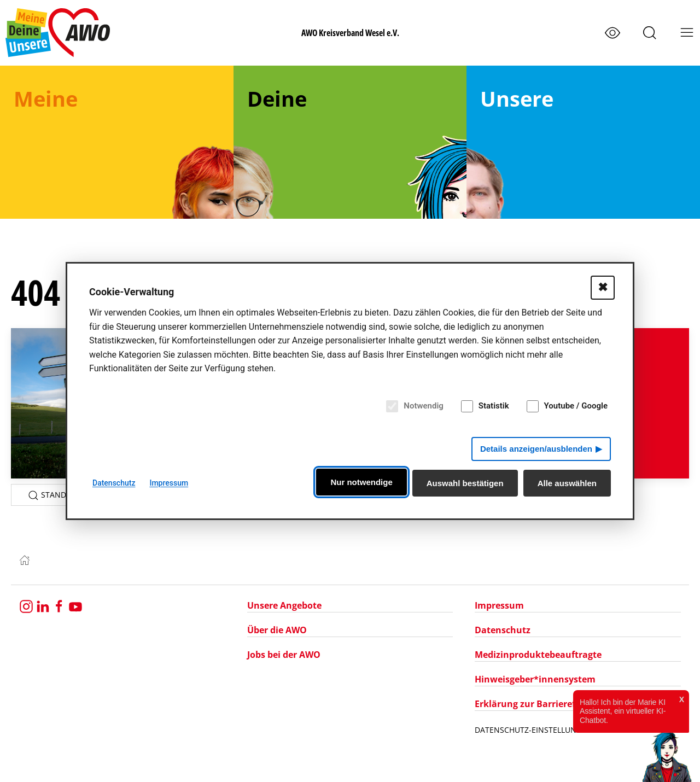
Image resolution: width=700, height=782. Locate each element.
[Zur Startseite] (25, 559)
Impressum (169, 483)
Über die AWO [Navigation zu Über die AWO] (277, 630)
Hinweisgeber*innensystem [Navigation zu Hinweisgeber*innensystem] (535, 679)
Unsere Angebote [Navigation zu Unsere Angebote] (284, 605)
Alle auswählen (567, 483)
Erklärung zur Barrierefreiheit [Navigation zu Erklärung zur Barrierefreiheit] (539, 704)
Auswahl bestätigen (465, 483)
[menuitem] (117, 142)
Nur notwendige (361, 482)
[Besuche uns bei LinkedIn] (43, 605)
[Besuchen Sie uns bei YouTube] (75, 605)
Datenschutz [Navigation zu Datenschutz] (503, 630)
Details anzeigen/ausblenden (536, 449)
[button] (650, 33)
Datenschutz (114, 483)
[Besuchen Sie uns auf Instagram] (26, 605)
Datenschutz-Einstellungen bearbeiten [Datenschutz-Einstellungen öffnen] (557, 730)
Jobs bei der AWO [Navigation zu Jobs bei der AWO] (284, 655)
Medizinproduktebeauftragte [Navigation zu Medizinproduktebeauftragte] (538, 655)
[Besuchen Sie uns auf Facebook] (59, 605)
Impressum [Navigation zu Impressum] (499, 605)
